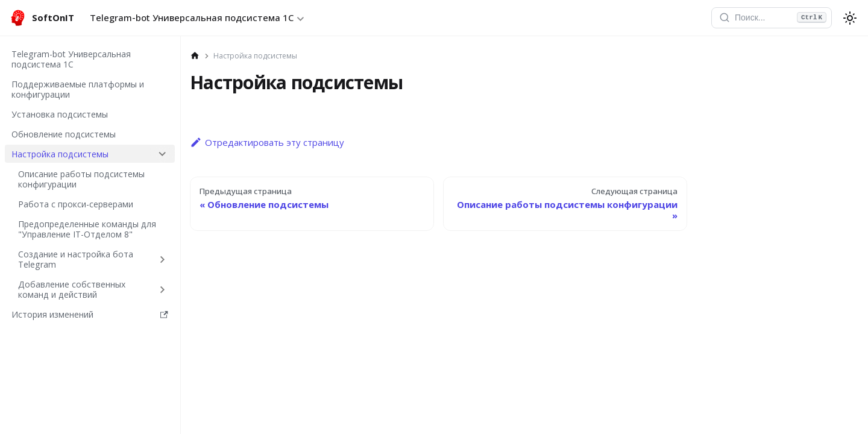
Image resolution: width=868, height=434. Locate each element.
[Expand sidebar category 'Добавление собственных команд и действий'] (162, 289)
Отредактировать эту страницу (267, 142)
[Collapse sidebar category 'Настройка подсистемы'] (162, 154)
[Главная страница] (195, 56)
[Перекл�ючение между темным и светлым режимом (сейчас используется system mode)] (850, 18)
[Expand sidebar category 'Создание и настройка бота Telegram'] (162, 259)
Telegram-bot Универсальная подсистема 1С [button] (192, 17)
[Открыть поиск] (772, 18)
